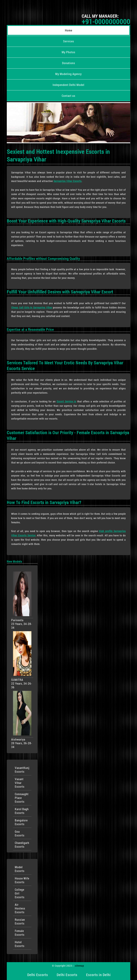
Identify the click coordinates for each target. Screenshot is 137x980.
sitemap (80, 966)
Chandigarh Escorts (22, 845)
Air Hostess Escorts (20, 908)
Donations (69, 63)
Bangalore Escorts (21, 822)
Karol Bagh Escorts (22, 811)
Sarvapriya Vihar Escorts (68, 181)
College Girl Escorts (20, 893)
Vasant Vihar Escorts (20, 783)
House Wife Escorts (22, 880)
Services (69, 41)
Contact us (68, 96)
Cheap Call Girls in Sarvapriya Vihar (32, 307)
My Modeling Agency (68, 74)
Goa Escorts (20, 833)
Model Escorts (20, 869)
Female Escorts (20, 933)
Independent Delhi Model (68, 85)
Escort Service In (67, 401)
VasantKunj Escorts (22, 770)
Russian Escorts (20, 921)
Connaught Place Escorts (22, 798)
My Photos (68, 52)
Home (69, 30)
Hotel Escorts (20, 944)
